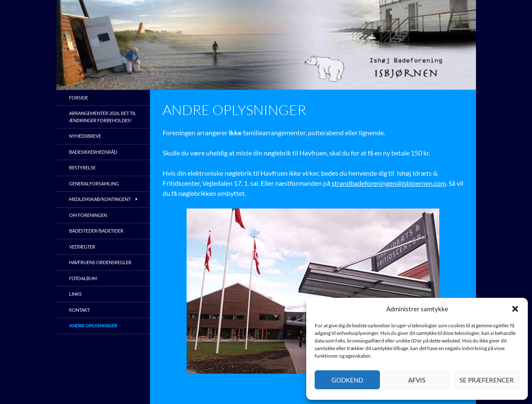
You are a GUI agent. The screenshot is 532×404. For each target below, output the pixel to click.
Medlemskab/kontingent (100, 199)
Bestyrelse (82, 167)
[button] (515, 309)
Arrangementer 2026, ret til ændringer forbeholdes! (103, 117)
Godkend (347, 380)
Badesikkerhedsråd (93, 152)
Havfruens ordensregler (100, 262)
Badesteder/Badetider (96, 231)
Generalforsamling (94, 183)
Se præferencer (487, 380)
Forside (79, 98)
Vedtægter (82, 247)
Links (75, 294)
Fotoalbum (83, 278)
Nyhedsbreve (85, 136)
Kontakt (79, 310)
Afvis (417, 380)
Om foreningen (88, 215)
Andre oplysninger (93, 325)
